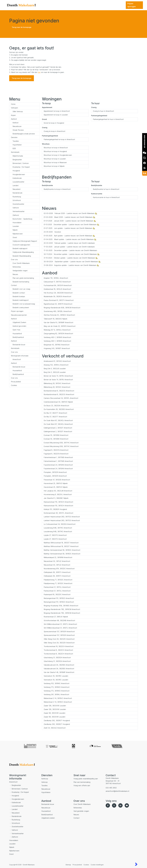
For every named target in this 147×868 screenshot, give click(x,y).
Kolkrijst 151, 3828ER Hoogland (55, 509)
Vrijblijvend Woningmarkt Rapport (25, 241)
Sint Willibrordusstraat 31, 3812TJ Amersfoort (60, 624)
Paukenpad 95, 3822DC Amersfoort (57, 594)
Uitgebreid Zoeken (19, 322)
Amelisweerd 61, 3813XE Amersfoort (57, 361)
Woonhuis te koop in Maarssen (55, 162)
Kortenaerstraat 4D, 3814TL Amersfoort (58, 513)
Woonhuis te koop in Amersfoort (56, 148)
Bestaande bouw (19, 345)
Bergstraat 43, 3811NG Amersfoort (57, 345)
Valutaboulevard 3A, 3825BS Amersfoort (59, 665)
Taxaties (16, 141)
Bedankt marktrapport (21, 300)
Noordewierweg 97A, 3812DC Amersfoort (59, 569)
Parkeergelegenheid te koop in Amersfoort (59, 139)
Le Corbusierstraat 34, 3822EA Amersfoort (60, 524)
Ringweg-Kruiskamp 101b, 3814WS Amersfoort (61, 606)
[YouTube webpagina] (127, 805)
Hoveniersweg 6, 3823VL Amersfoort (58, 494)
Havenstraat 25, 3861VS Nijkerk (56, 483)
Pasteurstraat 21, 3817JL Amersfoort (57, 587)
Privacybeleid (16, 382)
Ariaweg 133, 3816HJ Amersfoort (56, 365)
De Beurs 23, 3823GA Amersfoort (56, 406)
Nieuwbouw (17, 126)
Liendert (16, 185)
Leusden (16, 226)
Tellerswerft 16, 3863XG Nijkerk (55, 319)
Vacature (52, 232)
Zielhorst (16, 215)
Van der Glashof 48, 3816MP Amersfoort (59, 672)
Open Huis (16, 330)
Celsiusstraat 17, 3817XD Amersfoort (57, 282)
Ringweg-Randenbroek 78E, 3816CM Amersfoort (62, 609)
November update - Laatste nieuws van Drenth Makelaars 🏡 (72, 254)
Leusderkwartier (18, 182)
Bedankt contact (19, 293)
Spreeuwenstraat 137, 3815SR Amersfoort (59, 632)
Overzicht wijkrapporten (21, 245)
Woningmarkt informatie (20, 356)
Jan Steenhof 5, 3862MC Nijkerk (56, 498)
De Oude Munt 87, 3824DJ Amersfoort (58, 420)
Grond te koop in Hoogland (54, 123)
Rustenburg (17, 197)
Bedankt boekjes (19, 296)
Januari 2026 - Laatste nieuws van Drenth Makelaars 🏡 (70, 221)
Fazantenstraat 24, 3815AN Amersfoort (58, 465)
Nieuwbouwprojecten (19, 315)
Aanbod (14, 119)
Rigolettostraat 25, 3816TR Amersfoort (58, 304)
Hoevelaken (17, 223)
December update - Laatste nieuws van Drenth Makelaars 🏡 (71, 224)
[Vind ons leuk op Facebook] (108, 805)
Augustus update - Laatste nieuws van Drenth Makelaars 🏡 (71, 265)
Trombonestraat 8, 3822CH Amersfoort (58, 650)
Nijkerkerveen (18, 234)
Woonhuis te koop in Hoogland (55, 151)
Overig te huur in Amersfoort (103, 111)
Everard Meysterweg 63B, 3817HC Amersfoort (61, 443)
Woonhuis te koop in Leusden (55, 159)
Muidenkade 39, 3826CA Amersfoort (57, 296)
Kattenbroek (17, 178)
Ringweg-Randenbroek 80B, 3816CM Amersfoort (62, 308)
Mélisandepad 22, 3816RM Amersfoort (58, 557)
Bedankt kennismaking (21, 282)
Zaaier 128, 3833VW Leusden (55, 706)
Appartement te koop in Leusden (56, 115)
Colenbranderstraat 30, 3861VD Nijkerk (58, 402)
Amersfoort (17, 359)
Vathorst (16, 208)
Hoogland (16, 171)
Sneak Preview (18, 130)
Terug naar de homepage (22, 27)
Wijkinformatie (18, 156)
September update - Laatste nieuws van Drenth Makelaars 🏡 (72, 262)
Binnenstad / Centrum (21, 163)
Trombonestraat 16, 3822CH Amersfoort (59, 646)
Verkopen (14, 108)
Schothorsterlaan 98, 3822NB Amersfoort (59, 620)
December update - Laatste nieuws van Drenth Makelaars (70, 250)
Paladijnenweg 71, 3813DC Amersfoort (58, 580)
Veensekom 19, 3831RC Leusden (56, 676)
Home (13, 104)
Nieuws (15, 274)
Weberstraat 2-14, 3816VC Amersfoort (58, 698)
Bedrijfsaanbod (18, 337)
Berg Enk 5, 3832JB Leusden (55, 369)
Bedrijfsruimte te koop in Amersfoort (57, 189)
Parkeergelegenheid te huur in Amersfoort (108, 119)
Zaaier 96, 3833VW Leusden (55, 713)
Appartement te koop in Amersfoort (57, 111)
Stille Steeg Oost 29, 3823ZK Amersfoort (59, 639)
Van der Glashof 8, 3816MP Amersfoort (58, 322)
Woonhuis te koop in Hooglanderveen (58, 155)
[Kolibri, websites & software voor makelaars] (136, 864)
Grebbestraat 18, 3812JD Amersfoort (57, 289)
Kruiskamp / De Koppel (21, 167)
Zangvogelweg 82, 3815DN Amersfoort (58, 334)
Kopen (13, 115)
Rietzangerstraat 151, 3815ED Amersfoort (59, 598)
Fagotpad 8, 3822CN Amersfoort (56, 450)
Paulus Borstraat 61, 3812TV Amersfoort (59, 300)
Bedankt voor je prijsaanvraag (24, 304)
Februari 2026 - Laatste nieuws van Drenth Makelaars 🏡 (70, 213)
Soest (15, 237)
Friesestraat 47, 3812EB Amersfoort (57, 480)
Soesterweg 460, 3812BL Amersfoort (58, 311)
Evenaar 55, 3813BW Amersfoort (56, 435)
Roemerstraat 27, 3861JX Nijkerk (56, 617)
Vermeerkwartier (19, 211)
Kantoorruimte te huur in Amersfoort (106, 197)
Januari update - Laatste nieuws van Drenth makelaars (69, 247)
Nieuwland (16, 189)
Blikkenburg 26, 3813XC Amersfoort (57, 383)
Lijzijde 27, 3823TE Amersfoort (55, 535)
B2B (14, 148)
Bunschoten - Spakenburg (22, 219)
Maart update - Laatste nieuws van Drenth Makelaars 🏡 (70, 239)
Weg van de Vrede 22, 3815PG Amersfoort (60, 326)
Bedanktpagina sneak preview (24, 134)
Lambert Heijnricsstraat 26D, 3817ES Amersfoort (62, 517)
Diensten (14, 137)
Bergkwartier (17, 160)
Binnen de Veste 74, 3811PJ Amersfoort (58, 376)
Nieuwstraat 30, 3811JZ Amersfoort (57, 561)
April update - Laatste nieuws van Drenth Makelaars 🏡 (69, 236)
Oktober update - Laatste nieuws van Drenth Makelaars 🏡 (71, 258)
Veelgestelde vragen (20, 271)
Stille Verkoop (18, 111)
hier (39, 72)
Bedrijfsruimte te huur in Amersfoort (106, 189)
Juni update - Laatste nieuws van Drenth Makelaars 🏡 (69, 228)
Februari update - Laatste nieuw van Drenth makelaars (69, 243)
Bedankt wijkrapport (20, 248)
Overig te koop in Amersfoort (54, 131)
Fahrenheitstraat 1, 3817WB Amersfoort (58, 457)
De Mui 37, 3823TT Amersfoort (55, 413)
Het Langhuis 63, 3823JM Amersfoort (58, 491)
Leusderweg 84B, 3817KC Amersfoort (58, 528)
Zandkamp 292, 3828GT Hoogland (57, 720)
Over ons (14, 260)
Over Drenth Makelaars (21, 263)
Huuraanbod (17, 334)
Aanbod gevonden (19, 326)
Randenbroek (17, 193)
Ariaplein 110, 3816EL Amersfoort (56, 278)
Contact (14, 285)
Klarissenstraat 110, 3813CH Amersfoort (58, 502)
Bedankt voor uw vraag (21, 289)
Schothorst (17, 200)
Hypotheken (17, 145)
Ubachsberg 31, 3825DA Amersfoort (57, 658)
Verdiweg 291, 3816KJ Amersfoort (56, 694)
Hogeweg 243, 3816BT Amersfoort (57, 348)
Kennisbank (15, 152)
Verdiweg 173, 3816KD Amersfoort (57, 687)
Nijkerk (15, 230)
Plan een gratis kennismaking (23, 278)
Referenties (17, 267)
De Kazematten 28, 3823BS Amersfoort (59, 409)
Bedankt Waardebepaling (22, 256)
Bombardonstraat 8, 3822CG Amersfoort (59, 391)
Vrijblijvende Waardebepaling (23, 252)
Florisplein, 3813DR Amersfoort (55, 472)
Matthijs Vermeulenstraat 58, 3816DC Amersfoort (62, 550)
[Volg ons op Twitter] (115, 805)
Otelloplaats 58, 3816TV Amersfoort (57, 572)
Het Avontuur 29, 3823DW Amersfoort (58, 293)
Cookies (14, 385)
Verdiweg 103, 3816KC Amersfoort (57, 683)
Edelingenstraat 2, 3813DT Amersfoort (58, 428)
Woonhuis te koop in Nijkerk (54, 166)
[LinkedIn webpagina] (121, 805)
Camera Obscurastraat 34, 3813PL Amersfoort (61, 398)
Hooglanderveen (19, 174)
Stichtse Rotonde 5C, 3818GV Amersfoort (59, 315)
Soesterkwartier (18, 204)
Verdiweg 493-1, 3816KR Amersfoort (57, 337)
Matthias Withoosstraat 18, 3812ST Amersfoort (61, 543)
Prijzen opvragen (17, 311)
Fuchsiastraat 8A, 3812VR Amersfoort (58, 285)
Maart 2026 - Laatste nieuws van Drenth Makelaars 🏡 (69, 217)
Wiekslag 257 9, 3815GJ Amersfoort (57, 330)
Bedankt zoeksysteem (21, 308)
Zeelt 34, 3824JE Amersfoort (55, 728)
